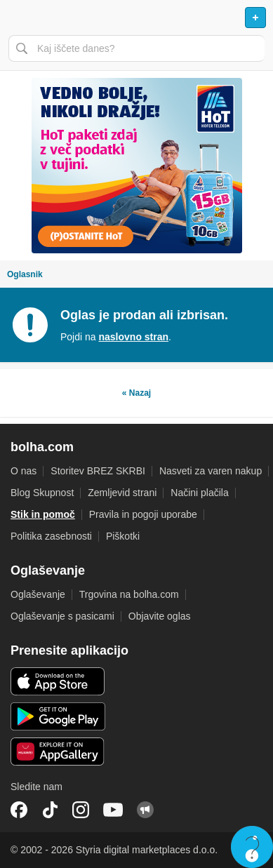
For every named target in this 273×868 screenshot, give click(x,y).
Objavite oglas (160, 616)
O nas (24, 471)
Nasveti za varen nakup (211, 471)
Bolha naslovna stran (136, 18)
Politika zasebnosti (51, 536)
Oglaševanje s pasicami (62, 616)
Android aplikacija (58, 716)
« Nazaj (136, 393)
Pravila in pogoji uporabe (143, 514)
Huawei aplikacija (58, 752)
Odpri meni (17, 18)
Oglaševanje (38, 594)
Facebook (19, 810)
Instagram (81, 810)
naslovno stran (133, 337)
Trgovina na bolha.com (129, 594)
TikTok (50, 810)
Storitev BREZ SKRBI (98, 471)
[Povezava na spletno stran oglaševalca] (136, 166)
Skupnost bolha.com (145, 810)
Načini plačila (199, 493)
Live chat (252, 847)
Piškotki (123, 536)
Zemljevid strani (122, 493)
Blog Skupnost (42, 493)
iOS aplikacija (58, 681)
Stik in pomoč (43, 514)
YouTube (113, 810)
